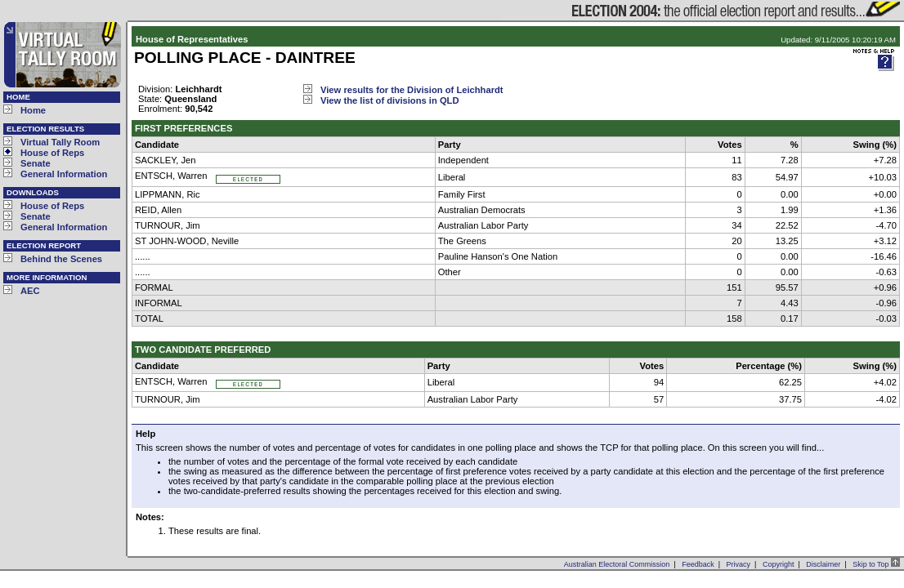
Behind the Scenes (61, 259)
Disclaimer (823, 564)
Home (33, 110)
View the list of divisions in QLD (390, 100)
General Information (64, 174)
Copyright (779, 564)
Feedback (698, 564)
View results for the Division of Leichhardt (412, 90)
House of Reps (52, 153)
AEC (30, 291)
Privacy (739, 564)
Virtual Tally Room (60, 142)
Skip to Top (876, 564)
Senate (36, 163)
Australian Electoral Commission (617, 564)
